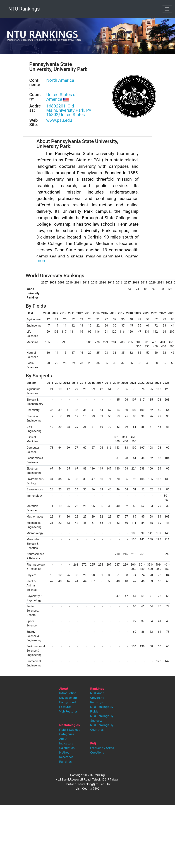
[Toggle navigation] (167, 9)
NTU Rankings (24, 9)
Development (68, 698)
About (63, 739)
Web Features (68, 712)
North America (60, 80)
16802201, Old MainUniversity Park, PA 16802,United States (69, 110)
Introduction (68, 693)
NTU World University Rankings (97, 698)
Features (65, 707)
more (41, 261)
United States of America (62, 97)
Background (68, 702)
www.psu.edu (59, 120)
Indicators (66, 743)
